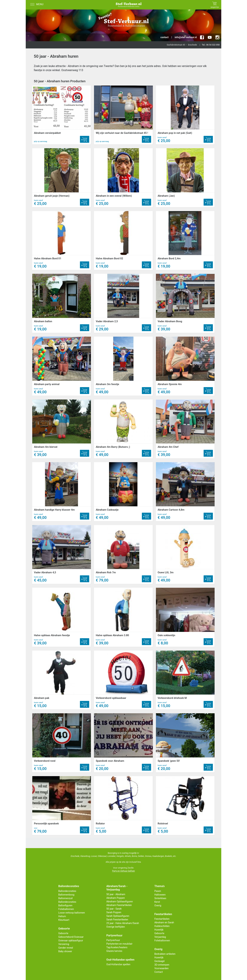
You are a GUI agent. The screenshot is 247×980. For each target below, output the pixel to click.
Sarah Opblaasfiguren (118, 916)
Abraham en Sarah (164, 922)
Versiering (64, 944)
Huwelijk (159, 930)
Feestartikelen (162, 919)
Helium (62, 916)
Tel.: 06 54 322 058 (211, 45)
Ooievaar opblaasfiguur (71, 940)
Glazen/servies (114, 951)
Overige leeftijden (116, 927)
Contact (159, 972)
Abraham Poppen (116, 898)
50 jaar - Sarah (114, 909)
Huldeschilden (162, 926)
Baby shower (65, 951)
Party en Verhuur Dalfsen (123, 871)
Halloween (160, 895)
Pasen (158, 891)
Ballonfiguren (65, 905)
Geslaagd (159, 961)
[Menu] (38, 5)
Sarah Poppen (114, 912)
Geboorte (63, 933)
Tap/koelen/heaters (117, 947)
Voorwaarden (161, 968)
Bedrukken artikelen (165, 954)
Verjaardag (160, 937)
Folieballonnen (66, 909)
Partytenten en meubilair (119, 944)
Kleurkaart (64, 920)
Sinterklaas (160, 898)
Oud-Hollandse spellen (118, 964)
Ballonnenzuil (65, 898)
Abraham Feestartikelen (119, 905)
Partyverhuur (113, 940)
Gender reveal (66, 948)
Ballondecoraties (67, 891)
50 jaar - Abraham (116, 894)
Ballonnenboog (66, 895)
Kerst (157, 902)
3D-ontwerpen (162, 965)
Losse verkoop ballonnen (72, 913)
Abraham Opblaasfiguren (120, 902)
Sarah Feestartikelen (117, 920)
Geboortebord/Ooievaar (71, 937)
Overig (158, 905)
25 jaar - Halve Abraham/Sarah (123, 923)
